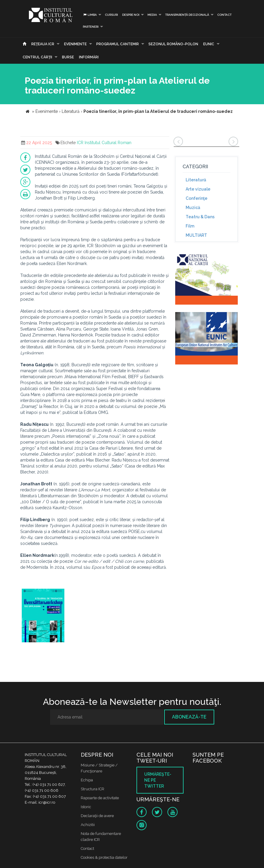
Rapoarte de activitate (100, 798)
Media (152, 15)
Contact (224, 15)
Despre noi (131, 15)
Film (190, 226)
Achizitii (88, 825)
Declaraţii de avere (97, 816)
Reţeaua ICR (43, 44)
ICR (80, 143)
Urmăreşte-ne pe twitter (158, 780)
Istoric (86, 807)
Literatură (196, 180)
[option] (43, 616)
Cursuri (111, 15)
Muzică (193, 208)
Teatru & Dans (200, 217)
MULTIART (196, 235)
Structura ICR (93, 789)
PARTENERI (91, 27)
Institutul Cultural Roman (108, 143)
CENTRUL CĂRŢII (37, 57)
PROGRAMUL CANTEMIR (118, 44)
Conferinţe (197, 198)
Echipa (87, 780)
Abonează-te (189, 717)
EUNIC (209, 44)
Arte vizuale (198, 189)
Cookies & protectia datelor (104, 857)
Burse (68, 57)
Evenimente (75, 44)
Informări (89, 57)
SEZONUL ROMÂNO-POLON (173, 44)
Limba (90, 15)
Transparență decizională (187, 15)
